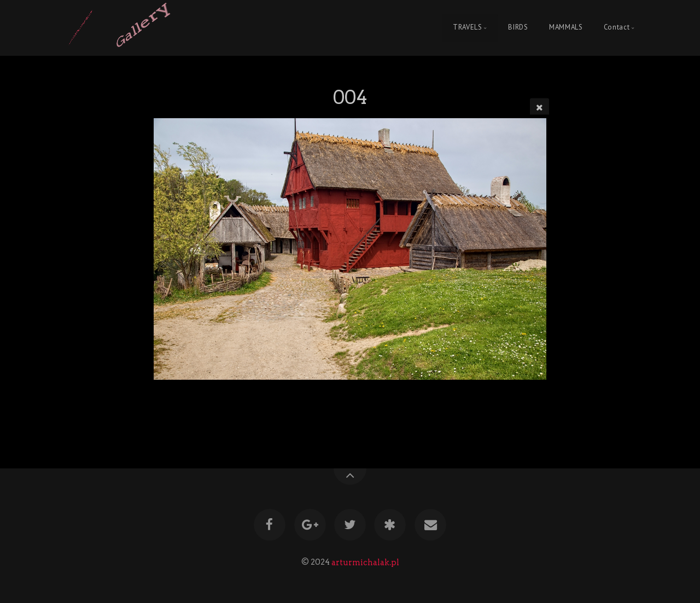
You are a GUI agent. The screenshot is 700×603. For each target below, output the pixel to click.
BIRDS (518, 28)
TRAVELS (467, 28)
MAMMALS (566, 28)
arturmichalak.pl (365, 562)
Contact (617, 28)
